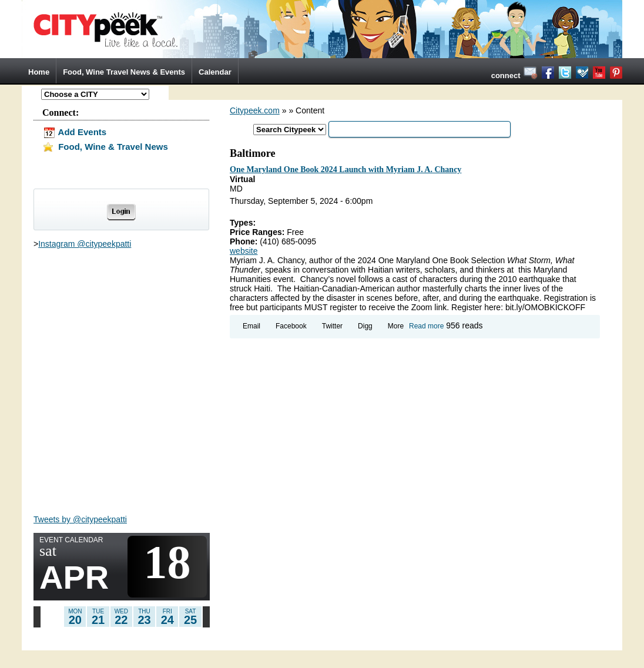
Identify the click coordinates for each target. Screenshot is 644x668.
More (396, 326)
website (244, 251)
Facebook (291, 326)
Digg (365, 326)
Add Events (74, 132)
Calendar (215, 72)
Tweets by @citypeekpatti (80, 519)
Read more (426, 326)
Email (251, 326)
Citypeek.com (255, 110)
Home (39, 72)
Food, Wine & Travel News (105, 147)
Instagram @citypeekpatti (85, 244)
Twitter (332, 326)
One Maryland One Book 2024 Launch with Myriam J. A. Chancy (346, 169)
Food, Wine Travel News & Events (124, 72)
